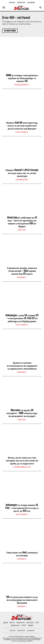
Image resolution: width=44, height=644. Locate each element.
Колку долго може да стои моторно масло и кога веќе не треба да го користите (22, 460)
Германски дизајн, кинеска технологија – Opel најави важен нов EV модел (22, 271)
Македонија (22, 85)
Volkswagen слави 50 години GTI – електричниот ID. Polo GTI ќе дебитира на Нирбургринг (22, 318)
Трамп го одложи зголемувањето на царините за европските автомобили (22, 366)
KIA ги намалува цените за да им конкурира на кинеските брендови (22, 600)
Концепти (22, 180)
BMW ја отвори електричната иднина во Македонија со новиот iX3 (22, 78)
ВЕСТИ (22, 230)
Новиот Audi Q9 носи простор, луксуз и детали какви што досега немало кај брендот (22, 126)
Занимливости (22, 467)
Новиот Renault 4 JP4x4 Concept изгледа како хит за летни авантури (22, 173)
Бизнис (22, 277)
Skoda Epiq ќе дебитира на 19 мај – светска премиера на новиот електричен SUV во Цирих (22, 222)
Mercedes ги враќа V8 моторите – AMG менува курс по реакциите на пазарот (22, 413)
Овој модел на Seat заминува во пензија (22, 554)
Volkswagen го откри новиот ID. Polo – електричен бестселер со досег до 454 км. (22, 508)
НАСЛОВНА (22, 132)
